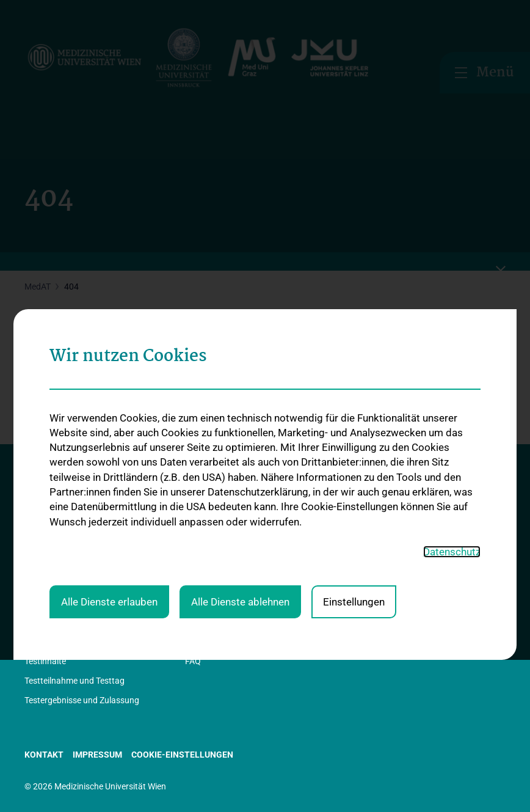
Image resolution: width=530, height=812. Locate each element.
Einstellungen (354, 422)
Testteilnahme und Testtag (74, 681)
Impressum (97, 755)
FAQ (193, 661)
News (35, 588)
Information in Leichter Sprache (84, 529)
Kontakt (40, 608)
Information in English (66, 549)
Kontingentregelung (383, 527)
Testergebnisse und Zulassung (82, 700)
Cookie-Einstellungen (182, 755)
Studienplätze (371, 507)
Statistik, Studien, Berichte (74, 510)
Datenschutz (452, 372)
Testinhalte (45, 661)
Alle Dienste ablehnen (240, 422)
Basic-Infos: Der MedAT (68, 490)
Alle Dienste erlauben (109, 422)
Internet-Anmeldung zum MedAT (246, 490)
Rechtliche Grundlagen (67, 569)
